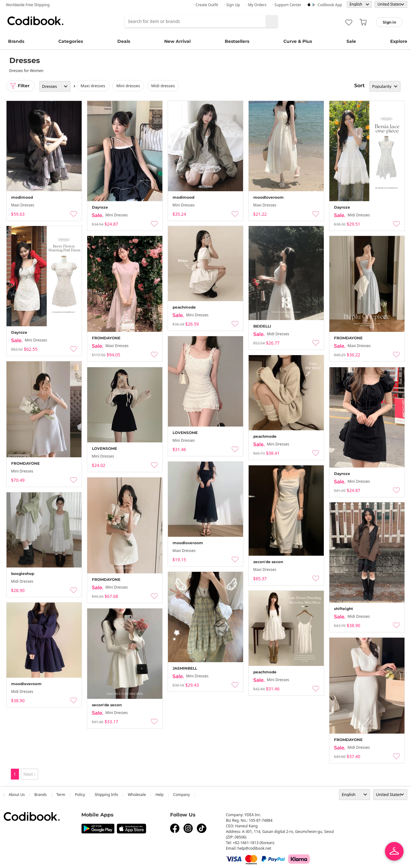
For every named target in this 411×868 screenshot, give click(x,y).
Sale (351, 41)
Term (61, 795)
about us (17, 795)
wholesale (137, 795)
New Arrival (177, 41)
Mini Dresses (128, 86)
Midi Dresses (163, 86)
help (160, 795)
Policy (80, 795)
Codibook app (330, 5)
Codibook (35, 21)
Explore (399, 41)
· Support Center (287, 5)
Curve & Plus (298, 41)
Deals (124, 41)
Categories (71, 41)
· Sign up (232, 5)
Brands (16, 41)
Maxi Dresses (93, 86)
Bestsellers (237, 41)
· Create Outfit (206, 5)
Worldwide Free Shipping (28, 5)
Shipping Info (106, 795)
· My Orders (256, 5)
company (182, 795)
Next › (30, 774)
